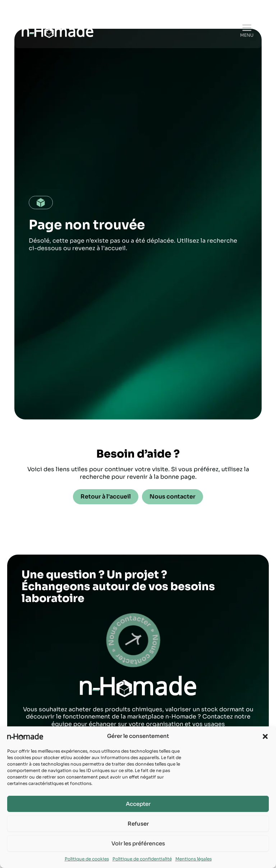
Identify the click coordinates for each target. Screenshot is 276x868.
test (123, 640)
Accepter (138, 804)
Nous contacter (172, 497)
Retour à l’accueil (106, 497)
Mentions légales (194, 859)
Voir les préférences (138, 843)
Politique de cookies (87, 859)
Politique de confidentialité (142, 859)
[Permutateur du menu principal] (247, 28)
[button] (265, 736)
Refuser (138, 824)
